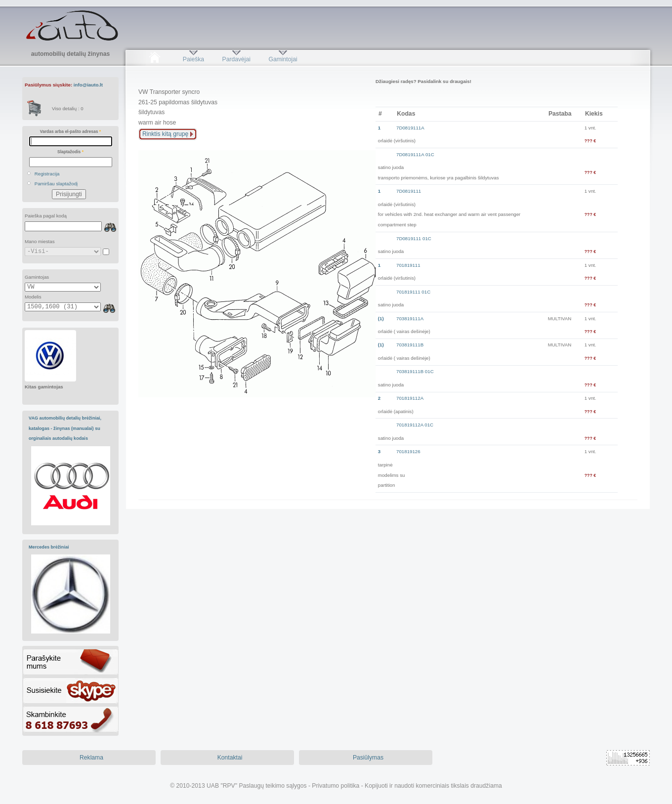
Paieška (193, 59)
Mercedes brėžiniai (49, 547)
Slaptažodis (70, 152)
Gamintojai (283, 59)
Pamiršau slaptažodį (56, 184)
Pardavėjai (236, 59)
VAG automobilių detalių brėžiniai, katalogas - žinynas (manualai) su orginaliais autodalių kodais (65, 428)
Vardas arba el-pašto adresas (70, 131)
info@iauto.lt (88, 85)
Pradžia (154, 59)
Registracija (47, 174)
